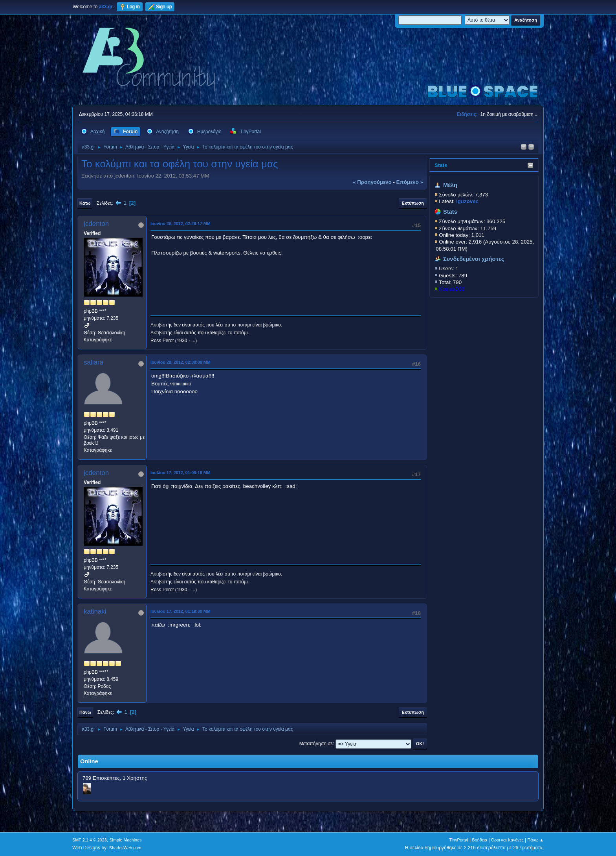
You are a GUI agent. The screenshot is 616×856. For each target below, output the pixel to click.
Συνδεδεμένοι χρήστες (474, 259)
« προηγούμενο (372, 182)
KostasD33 (452, 289)
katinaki (95, 611)
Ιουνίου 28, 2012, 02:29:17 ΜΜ (181, 224)
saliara (93, 362)
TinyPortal (459, 840)
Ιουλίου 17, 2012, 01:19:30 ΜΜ (181, 611)
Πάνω (85, 712)
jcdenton (96, 224)
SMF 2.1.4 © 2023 (90, 840)
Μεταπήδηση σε (316, 744)
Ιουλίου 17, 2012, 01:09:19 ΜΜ (181, 473)
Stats (441, 165)
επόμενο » (410, 182)
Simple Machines (125, 840)
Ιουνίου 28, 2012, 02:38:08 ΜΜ (181, 362)
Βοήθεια (479, 840)
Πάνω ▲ (536, 840)
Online (89, 761)
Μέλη (450, 185)
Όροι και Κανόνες (507, 840)
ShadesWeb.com (125, 848)
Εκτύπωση (413, 203)
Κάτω (85, 203)
